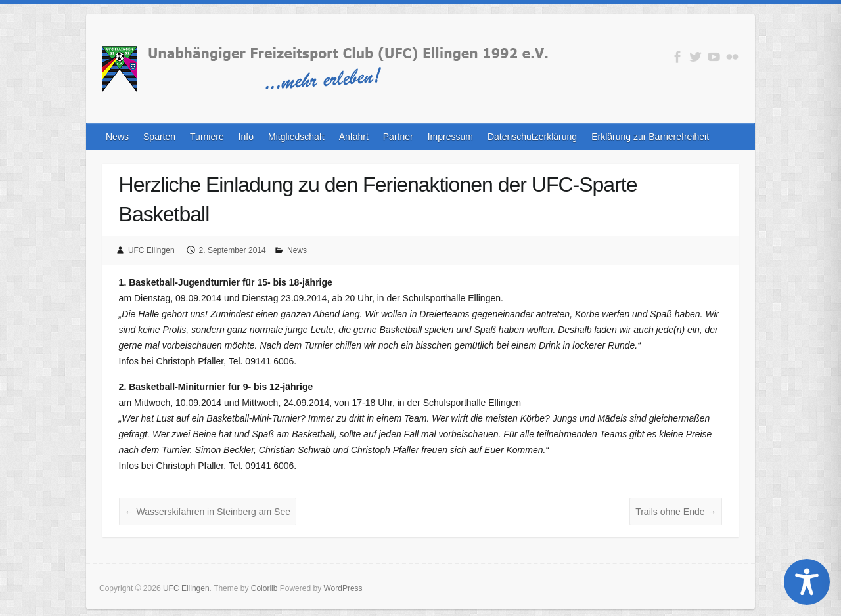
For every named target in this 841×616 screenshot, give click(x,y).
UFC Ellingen (151, 250)
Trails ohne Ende (676, 512)
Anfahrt (354, 137)
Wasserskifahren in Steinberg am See (208, 512)
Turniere (207, 137)
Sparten (159, 137)
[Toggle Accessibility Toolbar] (807, 582)
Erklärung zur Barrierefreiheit (650, 137)
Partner (398, 137)
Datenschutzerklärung (532, 137)
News (117, 137)
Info (246, 137)
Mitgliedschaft (296, 137)
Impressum (450, 137)
